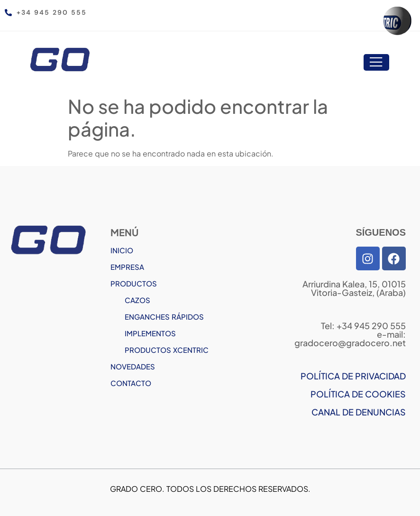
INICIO (122, 250)
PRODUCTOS (134, 283)
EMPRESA (127, 267)
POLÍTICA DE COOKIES (358, 394)
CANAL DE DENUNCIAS (359, 412)
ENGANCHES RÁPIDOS (164, 317)
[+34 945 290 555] (8, 13)
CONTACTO (131, 383)
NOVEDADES (133, 366)
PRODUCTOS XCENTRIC (167, 350)
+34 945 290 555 (52, 12)
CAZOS (137, 300)
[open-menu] (376, 63)
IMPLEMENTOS (150, 333)
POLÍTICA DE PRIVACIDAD (353, 376)
